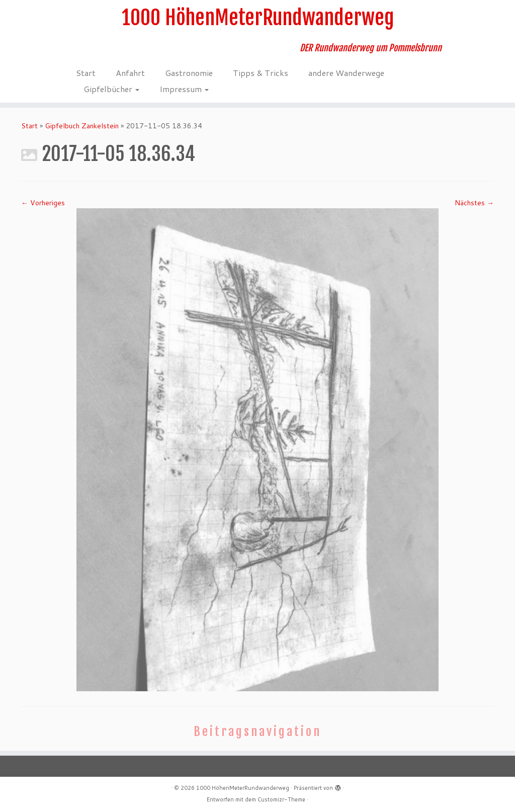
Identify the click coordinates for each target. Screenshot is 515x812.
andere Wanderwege (346, 73)
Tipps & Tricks (261, 73)
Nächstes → (474, 203)
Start (86, 73)
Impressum (184, 89)
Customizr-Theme (281, 799)
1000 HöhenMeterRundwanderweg (258, 18)
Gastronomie (189, 73)
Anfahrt (130, 73)
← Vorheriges (43, 203)
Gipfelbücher (111, 89)
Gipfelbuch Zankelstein (82, 126)
